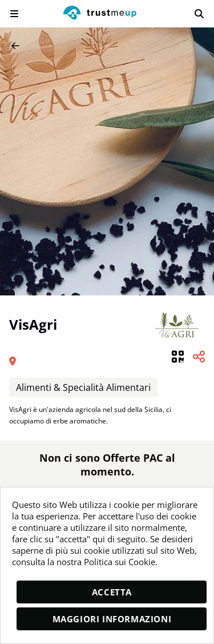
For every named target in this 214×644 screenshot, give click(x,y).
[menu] (14, 14)
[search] (199, 14)
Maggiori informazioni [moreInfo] (112, 619)
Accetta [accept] (112, 592)
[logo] (100, 14)
